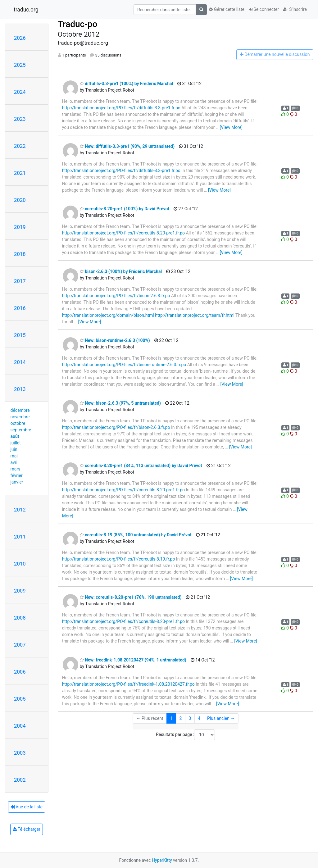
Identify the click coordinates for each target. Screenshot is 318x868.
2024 (20, 92)
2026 (20, 38)
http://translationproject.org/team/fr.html (195, 315)
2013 (20, 389)
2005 (20, 699)
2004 (20, 726)
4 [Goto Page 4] (199, 718)
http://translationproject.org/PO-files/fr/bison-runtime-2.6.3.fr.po (124, 365)
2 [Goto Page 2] (180, 718)
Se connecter (264, 9)
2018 (20, 254)
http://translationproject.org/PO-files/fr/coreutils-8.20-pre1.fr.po (123, 233)
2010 (20, 564)
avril (15, 462)
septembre (21, 430)
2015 (20, 335)
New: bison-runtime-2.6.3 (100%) (115, 340)
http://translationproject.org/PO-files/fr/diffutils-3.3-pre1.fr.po (121, 108)
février (17, 475)
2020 (20, 200)
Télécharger (27, 829)
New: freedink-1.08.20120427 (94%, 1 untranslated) (133, 660)
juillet (16, 443)
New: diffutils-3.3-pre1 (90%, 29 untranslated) (127, 146)
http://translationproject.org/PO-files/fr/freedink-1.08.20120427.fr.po (128, 684)
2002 (20, 780)
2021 (20, 173)
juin (14, 449)
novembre (20, 417)
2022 (20, 146)
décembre (20, 410)
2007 (20, 645)
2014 (20, 362)
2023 (20, 119)
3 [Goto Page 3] (190, 718)
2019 (20, 227)
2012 (20, 510)
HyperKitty (162, 860)
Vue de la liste (27, 807)
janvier (17, 482)
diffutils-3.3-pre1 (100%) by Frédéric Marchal (127, 84)
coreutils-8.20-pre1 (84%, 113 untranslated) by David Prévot (141, 466)
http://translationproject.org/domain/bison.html (108, 315)
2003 (20, 753)
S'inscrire (295, 9)
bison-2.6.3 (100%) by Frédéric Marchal (121, 271)
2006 (20, 672)
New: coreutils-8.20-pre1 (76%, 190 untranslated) (131, 597)
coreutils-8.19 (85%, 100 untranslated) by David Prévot (136, 535)
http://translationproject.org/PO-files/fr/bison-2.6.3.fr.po (116, 296)
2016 (20, 308)
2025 (20, 65)
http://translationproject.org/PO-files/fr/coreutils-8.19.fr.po (119, 559)
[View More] (231, 127)
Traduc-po (78, 24)
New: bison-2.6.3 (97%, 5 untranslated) (120, 403)
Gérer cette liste (227, 9)
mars (16, 469)
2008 (20, 618)
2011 (20, 537)
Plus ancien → (221, 718)
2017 (20, 281)
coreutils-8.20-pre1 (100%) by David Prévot (125, 209)
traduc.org (26, 10)
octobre (18, 423)
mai (14, 456)
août (15, 436)
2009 (20, 591)
